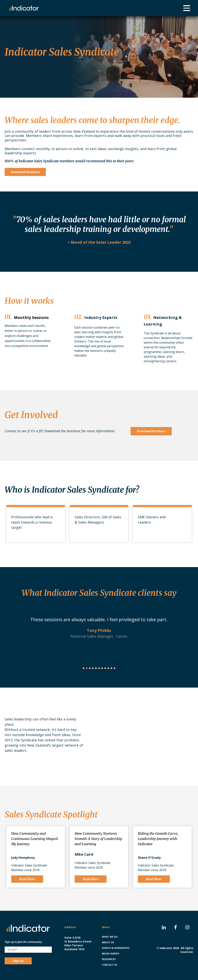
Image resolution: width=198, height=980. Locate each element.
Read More (27, 879)
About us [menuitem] (108, 942)
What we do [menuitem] (110, 937)
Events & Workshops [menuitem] (116, 948)
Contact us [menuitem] (110, 965)
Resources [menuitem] (109, 959)
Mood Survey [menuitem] (111, 954)
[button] (84, 668)
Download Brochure (25, 172)
